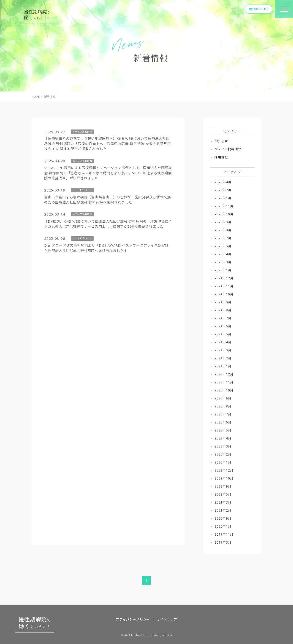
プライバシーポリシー (133, 619)
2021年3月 (223, 502)
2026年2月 (223, 190)
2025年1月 (223, 270)
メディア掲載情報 (228, 149)
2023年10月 (224, 390)
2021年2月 (223, 510)
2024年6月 (223, 326)
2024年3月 (223, 350)
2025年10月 (224, 214)
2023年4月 (223, 438)
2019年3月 (223, 542)
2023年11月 (224, 382)
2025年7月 (223, 238)
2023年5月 (223, 430)
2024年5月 (223, 334)
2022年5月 (223, 494)
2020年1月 (223, 526)
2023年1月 (223, 462)
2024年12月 (224, 278)
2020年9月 (223, 518)
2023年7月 (223, 414)
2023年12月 (224, 374)
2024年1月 (223, 366)
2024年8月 (223, 310)
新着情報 (50, 97)
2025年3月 (223, 262)
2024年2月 (223, 358)
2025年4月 (223, 254)
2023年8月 (223, 406)
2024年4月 (223, 342)
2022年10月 (224, 478)
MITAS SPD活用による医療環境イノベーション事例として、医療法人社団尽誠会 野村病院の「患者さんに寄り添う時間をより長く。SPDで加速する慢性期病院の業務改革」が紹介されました (108, 173)
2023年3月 (223, 446)
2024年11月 (224, 286)
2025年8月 (223, 230)
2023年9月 (223, 398)
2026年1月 (223, 198)
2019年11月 (224, 534)
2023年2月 (223, 454)
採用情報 (221, 157)
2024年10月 (224, 294)
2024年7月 (223, 318)
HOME (36, 97)
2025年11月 (224, 206)
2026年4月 (223, 182)
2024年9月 (223, 302)
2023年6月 (223, 422)
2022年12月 (224, 470)
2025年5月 (223, 246)
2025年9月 (223, 222)
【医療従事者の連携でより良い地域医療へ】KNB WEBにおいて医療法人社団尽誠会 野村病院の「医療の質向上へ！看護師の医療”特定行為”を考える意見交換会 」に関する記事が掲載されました (108, 144)
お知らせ (221, 141)
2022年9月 (223, 486)
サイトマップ (167, 619)
